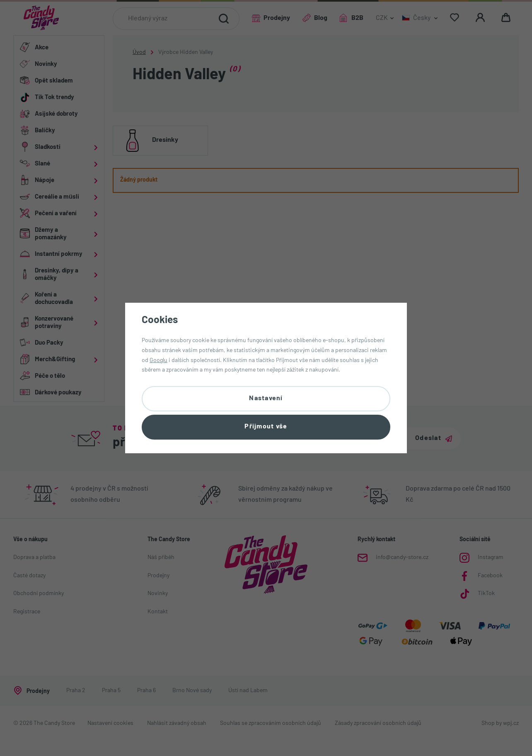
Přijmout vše (266, 428)
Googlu (158, 359)
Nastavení (266, 398)
